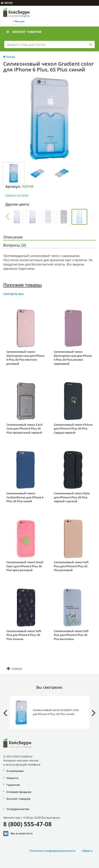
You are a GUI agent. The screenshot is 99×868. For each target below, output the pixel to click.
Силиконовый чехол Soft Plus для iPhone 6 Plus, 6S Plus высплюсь (71, 635)
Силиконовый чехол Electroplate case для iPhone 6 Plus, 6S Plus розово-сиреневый (73, 358)
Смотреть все (13, 294)
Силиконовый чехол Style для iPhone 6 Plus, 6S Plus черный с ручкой (72, 497)
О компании (15, 771)
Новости (12, 778)
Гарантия (13, 785)
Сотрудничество (18, 809)
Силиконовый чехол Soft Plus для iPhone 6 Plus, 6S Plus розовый (71, 566)
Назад (9, 57)
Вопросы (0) (15, 245)
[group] (17, 217)
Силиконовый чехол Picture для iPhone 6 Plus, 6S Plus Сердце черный (73, 429)
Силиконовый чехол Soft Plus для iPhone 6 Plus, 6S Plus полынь (24, 635)
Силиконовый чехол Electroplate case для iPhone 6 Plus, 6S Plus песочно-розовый (25, 358)
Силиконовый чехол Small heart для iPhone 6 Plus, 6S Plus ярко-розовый (25, 566)
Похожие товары (22, 285)
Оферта (87, 851)
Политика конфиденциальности (52, 851)
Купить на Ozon (17, 195)
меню (7, 3)
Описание (13, 237)
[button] (7, 217)
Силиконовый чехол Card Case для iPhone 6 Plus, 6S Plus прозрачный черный (24, 429)
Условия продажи (19, 792)
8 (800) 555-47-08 (27, 824)
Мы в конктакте (18, 834)
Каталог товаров (24, 32)
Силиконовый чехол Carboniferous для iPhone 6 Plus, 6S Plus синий (25, 497)
